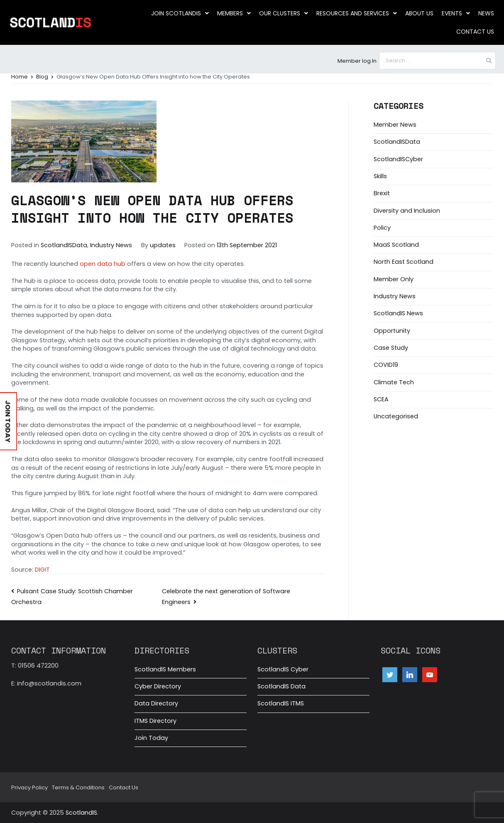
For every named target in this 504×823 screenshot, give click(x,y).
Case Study (391, 348)
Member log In (357, 61)
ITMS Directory (155, 721)
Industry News (111, 245)
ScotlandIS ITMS (281, 703)
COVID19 (386, 365)
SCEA (381, 399)
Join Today (151, 738)
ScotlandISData (64, 245)
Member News (395, 125)
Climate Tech (394, 382)
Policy (382, 228)
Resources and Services (357, 13)
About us (419, 13)
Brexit (382, 193)
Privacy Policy (29, 787)
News (486, 13)
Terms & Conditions (78, 787)
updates (163, 245)
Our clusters (284, 13)
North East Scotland (404, 262)
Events (456, 13)
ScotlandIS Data (281, 686)
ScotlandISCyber (398, 159)
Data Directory (156, 703)
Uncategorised (396, 416)
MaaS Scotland (396, 245)
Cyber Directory (158, 686)
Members (234, 13)
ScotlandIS (81, 813)
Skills (380, 176)
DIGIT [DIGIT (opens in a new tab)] (42, 570)
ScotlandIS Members (165, 669)
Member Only (394, 279)
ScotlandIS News (398, 313)
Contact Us (475, 32)
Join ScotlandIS (180, 13)
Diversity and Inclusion (407, 211)
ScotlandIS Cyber (283, 669)
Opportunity (392, 331)
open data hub (103, 264)
